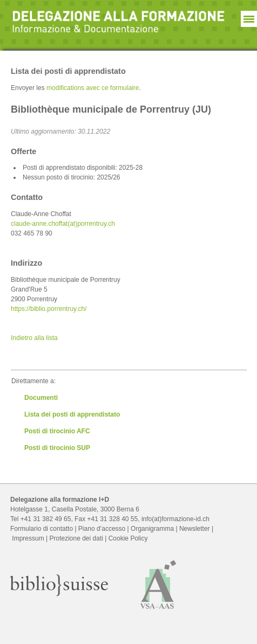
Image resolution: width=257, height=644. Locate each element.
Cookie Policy (128, 538)
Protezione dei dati (76, 538)
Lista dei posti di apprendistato (72, 414)
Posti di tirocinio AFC (57, 431)
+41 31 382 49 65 (46, 519)
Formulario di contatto (42, 529)
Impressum (28, 538)
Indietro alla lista (34, 338)
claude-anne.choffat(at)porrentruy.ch (63, 224)
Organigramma (152, 529)
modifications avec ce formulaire (93, 88)
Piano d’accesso (102, 529)
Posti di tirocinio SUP (57, 448)
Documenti (41, 398)
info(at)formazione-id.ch (175, 519)
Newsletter (195, 529)
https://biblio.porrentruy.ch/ (49, 309)
